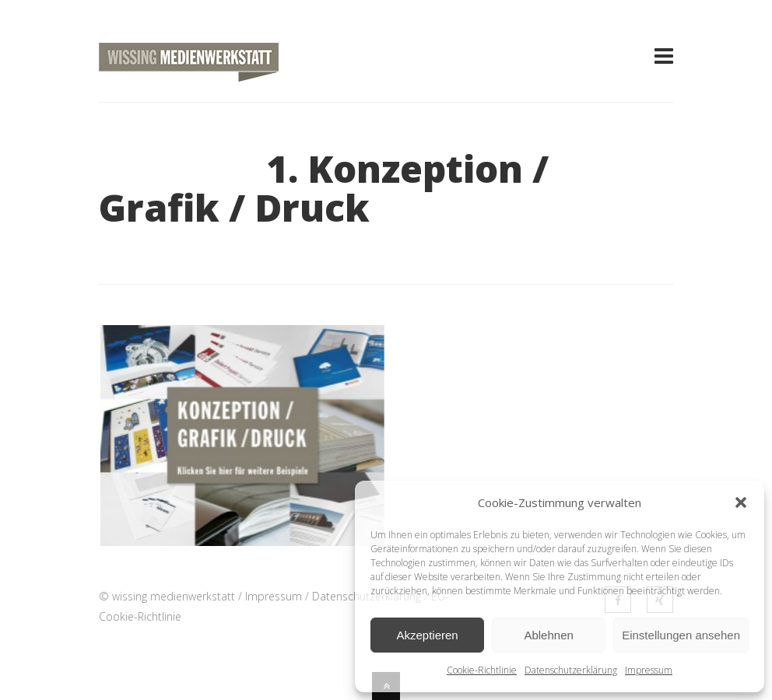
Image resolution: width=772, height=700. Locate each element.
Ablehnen (548, 635)
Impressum (649, 670)
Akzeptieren (427, 635)
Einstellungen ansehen (681, 635)
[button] (741, 502)
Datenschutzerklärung (571, 670)
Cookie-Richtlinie (482, 670)
